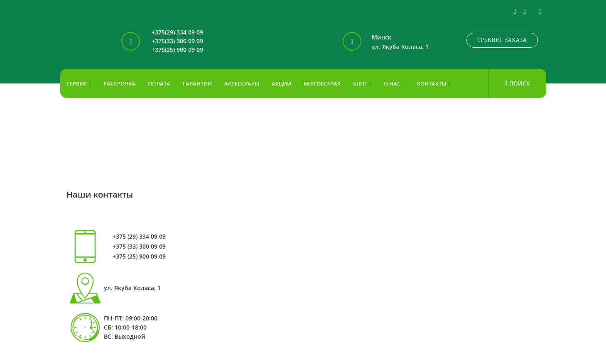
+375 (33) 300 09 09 (139, 247)
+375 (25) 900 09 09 (139, 257)
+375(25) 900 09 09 (177, 50)
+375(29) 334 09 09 (177, 33)
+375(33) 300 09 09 (177, 41)
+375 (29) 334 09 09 (139, 237)
